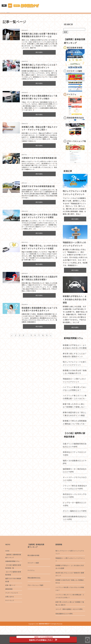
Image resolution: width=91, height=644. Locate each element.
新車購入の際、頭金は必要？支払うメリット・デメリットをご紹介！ (39, 128)
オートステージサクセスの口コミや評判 (75, 492)
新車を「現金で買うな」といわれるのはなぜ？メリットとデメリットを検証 (39, 247)
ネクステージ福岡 (33, 574)
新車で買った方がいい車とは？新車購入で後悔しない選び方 (75, 417)
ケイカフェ (31, 582)
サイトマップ (10, 616)
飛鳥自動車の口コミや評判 (64, 631)
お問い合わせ (10, 612)
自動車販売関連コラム (12, 573)
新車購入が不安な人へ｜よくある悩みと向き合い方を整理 (75, 310)
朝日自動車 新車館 (33, 567)
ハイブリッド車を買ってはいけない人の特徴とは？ (75, 401)
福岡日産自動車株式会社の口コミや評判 (75, 531)
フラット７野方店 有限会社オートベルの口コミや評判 (75, 500)
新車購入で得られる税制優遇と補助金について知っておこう (75, 434)
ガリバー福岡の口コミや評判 (75, 524)
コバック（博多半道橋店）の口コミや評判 (69, 626)
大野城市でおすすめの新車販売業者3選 (39, 158)
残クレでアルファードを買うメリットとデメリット (75, 375)
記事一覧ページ (10, 599)
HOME (7, 562)
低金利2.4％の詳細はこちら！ (43, 639)
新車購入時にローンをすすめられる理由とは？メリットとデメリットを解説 (39, 216)
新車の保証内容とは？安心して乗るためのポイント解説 (75, 426)
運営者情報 (9, 603)
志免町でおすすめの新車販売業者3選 (38, 186)
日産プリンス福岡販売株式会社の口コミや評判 (75, 458)
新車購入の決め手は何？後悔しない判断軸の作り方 (75, 384)
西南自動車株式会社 (34, 589)
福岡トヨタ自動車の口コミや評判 (75, 475)
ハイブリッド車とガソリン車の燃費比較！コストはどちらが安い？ (75, 409)
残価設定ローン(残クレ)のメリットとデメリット (75, 392)
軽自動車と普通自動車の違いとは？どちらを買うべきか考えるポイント (39, 309)
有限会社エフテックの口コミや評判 (75, 466)
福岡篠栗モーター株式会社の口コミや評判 (75, 483)
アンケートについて (12, 607)
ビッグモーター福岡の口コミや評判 (75, 517)
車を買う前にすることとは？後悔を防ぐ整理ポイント (75, 367)
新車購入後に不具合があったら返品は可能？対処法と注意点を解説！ (39, 278)
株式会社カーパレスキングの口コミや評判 (75, 508)
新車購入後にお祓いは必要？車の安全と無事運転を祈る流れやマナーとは (39, 35)
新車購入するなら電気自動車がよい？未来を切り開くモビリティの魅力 (39, 97)
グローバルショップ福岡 (35, 597)
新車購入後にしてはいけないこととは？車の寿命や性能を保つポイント (39, 66)
